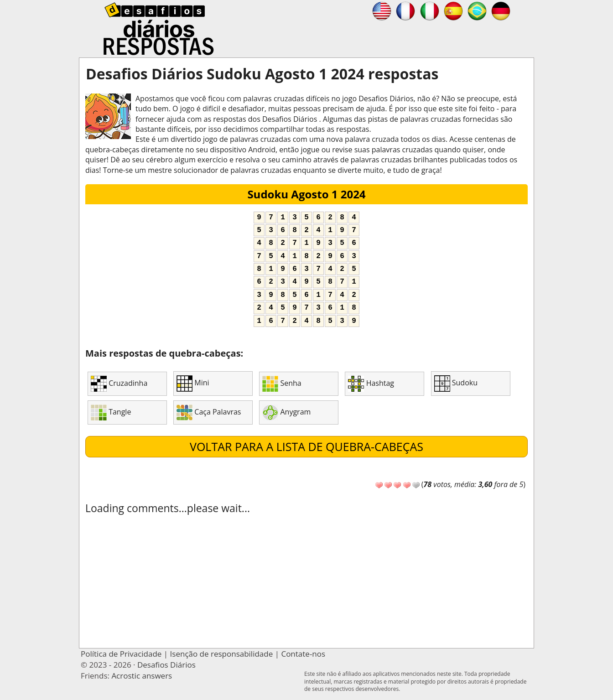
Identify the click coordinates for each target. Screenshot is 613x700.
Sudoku (456, 384)
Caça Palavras (209, 412)
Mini (193, 384)
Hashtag (371, 384)
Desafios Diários (166, 665)
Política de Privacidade (121, 654)
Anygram (286, 412)
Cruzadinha (119, 384)
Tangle (111, 412)
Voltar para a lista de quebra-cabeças (306, 446)
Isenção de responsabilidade (222, 654)
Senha (282, 384)
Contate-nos (303, 654)
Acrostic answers (142, 676)
